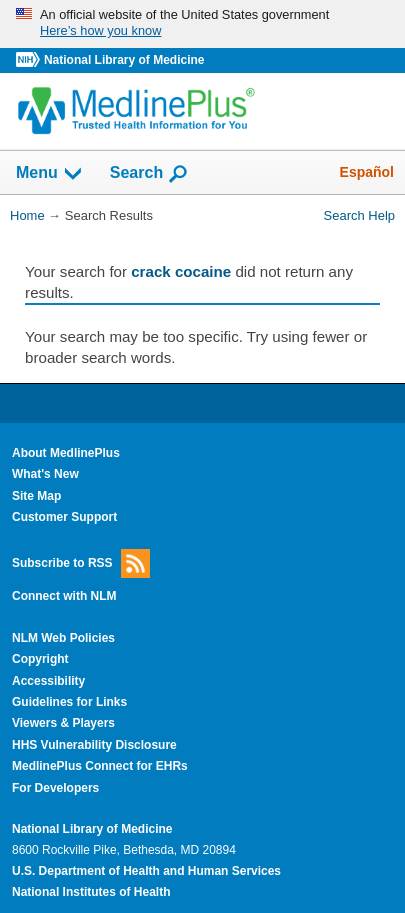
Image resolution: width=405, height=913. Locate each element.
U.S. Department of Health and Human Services (146, 871)
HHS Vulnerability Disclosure (94, 745)
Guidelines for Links (69, 702)
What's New (45, 474)
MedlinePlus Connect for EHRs (100, 766)
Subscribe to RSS (81, 563)
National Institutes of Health (91, 892)
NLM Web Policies (63, 638)
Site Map (36, 496)
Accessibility (48, 681)
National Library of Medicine (124, 60)
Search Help (359, 215)
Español (367, 172)
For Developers (55, 788)
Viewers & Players (63, 723)
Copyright (40, 659)
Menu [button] (50, 174)
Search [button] (149, 174)
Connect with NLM (64, 596)
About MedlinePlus (66, 453)
